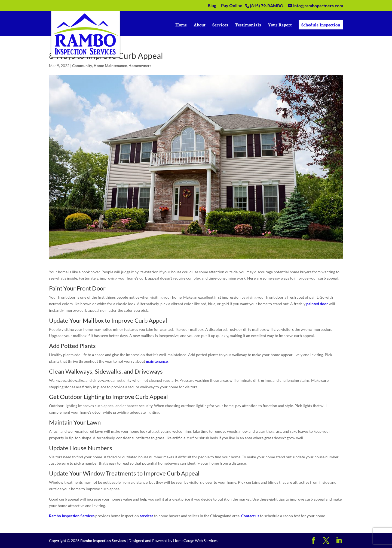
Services (220, 25)
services (146, 516)
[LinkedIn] (339, 541)
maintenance (157, 361)
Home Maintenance (110, 66)
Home (181, 25)
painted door (317, 304)
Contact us (250, 516)
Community (82, 66)
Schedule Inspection (321, 25)
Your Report (280, 25)
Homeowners (140, 66)
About (200, 25)
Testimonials (248, 25)
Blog (212, 6)
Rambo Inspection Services (72, 516)
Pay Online (232, 6)
